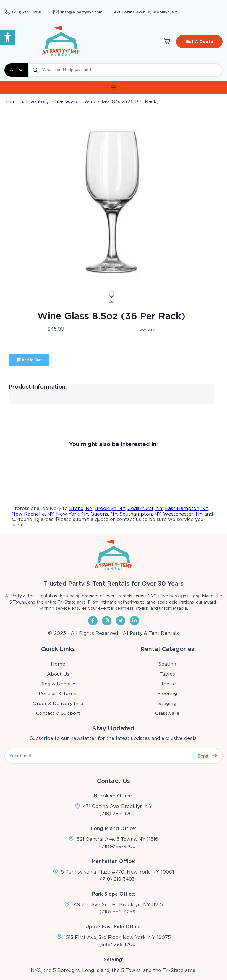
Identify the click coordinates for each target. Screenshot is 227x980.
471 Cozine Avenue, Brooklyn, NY (141, 12)
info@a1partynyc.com (80, 12)
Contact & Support (58, 713)
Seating (167, 664)
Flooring (167, 693)
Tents (167, 683)
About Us (58, 674)
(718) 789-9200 (26, 12)
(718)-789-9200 (117, 813)
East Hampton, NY (187, 508)
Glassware (67, 101)
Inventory (37, 101)
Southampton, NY (140, 514)
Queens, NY (104, 514)
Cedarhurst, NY (145, 508)
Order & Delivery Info (58, 703)
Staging (167, 703)
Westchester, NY (183, 514)
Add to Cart (29, 360)
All (16, 70)
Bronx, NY (81, 508)
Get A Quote (199, 42)
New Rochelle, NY (33, 514)
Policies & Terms (58, 693)
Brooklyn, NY (110, 508)
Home (13, 101)
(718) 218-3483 (117, 879)
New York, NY (72, 514)
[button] (8, 37)
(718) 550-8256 (117, 912)
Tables (167, 674)
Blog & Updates (58, 683)
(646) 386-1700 (117, 945)
